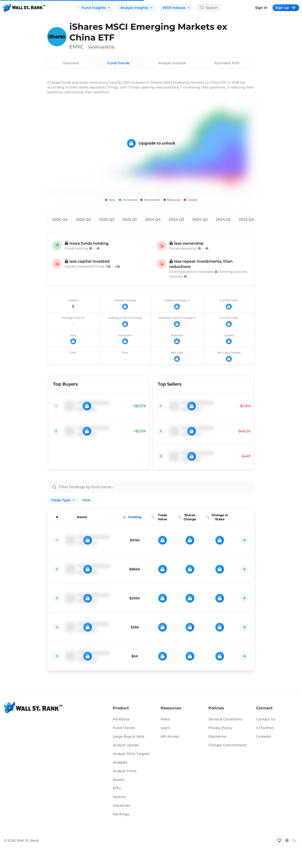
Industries (121, 805)
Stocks (119, 780)
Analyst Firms (125, 771)
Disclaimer (218, 736)
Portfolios (121, 719)
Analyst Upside (126, 745)
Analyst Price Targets (131, 754)
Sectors (119, 797)
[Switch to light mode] (287, 840)
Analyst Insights (137, 8)
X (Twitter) (265, 728)
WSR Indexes (176, 8)
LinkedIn (264, 736)
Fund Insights (96, 8)
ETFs (117, 788)
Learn (166, 728)
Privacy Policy (220, 728)
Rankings (121, 814)
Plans (165, 719)
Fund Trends (118, 63)
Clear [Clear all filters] (86, 500)
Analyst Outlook (172, 63)
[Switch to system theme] (280, 840)
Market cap (101, 47)
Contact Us (266, 719)
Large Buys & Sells (129, 736)
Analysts (120, 762)
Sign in (261, 8)
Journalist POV (227, 63)
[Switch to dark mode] (294, 840)
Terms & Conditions (225, 719)
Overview (71, 63)
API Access (170, 736)
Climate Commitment (227, 745)
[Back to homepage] (24, 8)
